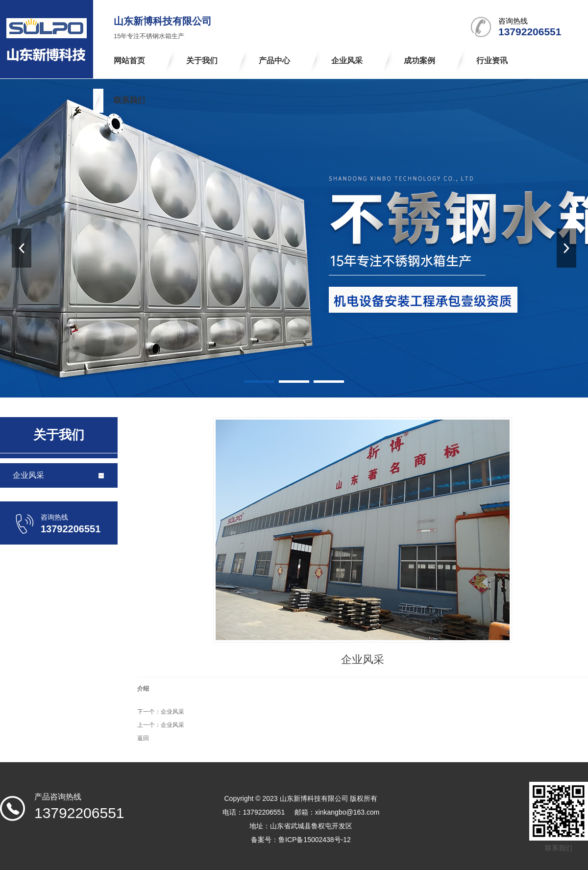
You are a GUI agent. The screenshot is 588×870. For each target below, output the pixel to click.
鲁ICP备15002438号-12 (315, 840)
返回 (143, 738)
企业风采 (172, 712)
